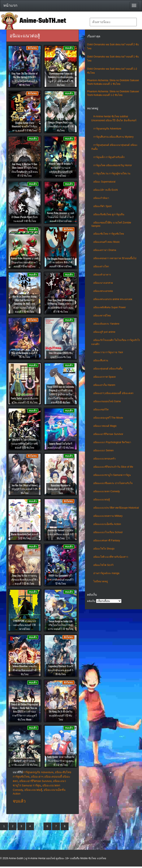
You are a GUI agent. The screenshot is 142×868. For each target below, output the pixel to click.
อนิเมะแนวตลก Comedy (107, 491)
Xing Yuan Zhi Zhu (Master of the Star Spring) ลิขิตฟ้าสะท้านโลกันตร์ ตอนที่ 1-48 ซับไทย (25, 79)
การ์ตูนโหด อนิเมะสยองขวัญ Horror (113, 165)
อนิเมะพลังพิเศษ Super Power (110, 307)
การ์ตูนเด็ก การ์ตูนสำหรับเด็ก (109, 157)
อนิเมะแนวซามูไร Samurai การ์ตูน (112, 475)
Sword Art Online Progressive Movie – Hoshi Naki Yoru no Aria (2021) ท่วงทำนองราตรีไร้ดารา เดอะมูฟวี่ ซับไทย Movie (25, 712)
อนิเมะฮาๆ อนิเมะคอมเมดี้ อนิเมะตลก (113, 393)
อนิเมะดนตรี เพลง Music (107, 242)
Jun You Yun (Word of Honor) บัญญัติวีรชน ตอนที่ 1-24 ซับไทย (24, 489)
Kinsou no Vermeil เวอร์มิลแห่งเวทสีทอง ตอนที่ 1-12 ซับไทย (61, 534)
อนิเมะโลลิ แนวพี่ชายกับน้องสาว (111, 557)
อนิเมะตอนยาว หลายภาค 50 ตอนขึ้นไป (115, 258)
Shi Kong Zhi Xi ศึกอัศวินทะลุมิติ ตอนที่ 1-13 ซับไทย (61, 715)
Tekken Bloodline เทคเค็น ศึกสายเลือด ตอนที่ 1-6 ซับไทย (25, 670)
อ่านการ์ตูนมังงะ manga (106, 573)
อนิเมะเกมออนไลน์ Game (107, 401)
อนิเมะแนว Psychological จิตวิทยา (112, 442)
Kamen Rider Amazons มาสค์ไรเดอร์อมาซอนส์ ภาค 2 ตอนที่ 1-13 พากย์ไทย (61, 217)
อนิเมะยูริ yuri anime (104, 332)
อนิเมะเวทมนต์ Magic (105, 426)
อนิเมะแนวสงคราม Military (108, 516)
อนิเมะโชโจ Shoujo (104, 549)
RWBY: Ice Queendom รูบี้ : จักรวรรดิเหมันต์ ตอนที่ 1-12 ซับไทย (61, 579)
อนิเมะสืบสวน (101, 360)
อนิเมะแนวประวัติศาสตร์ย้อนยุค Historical (116, 508)
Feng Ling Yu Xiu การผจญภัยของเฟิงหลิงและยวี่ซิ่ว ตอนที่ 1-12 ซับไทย (25, 579)
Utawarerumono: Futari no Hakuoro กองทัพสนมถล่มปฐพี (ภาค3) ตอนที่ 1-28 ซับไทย (61, 79)
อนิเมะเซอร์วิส (101, 410)
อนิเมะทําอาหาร (102, 275)
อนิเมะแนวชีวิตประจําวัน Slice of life (113, 467)
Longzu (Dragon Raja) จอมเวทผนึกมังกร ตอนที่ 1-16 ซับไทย (61, 126)
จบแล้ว (19, 801)
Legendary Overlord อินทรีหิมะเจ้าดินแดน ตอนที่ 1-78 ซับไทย (61, 670)
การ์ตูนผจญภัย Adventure (107, 129)
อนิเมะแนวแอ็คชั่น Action (107, 524)
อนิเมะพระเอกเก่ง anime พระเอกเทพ (113, 299)
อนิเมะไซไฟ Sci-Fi (103, 565)
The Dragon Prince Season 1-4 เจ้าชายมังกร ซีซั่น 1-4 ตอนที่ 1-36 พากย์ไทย (61, 262)
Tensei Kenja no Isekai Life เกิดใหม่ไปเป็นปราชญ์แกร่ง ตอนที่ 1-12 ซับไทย (61, 625)
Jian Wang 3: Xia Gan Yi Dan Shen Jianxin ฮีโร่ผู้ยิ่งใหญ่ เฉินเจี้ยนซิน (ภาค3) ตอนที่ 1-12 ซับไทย (25, 170)
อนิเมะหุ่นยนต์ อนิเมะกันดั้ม (108, 369)
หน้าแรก (10, 5)
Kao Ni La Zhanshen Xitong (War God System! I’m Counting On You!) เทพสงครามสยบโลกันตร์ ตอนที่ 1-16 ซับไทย (25, 304)
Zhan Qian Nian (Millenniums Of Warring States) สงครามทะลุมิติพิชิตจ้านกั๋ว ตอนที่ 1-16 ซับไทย (61, 306)
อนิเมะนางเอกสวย (103, 283)
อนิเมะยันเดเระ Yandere (106, 324)
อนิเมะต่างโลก (101, 266)
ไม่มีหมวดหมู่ (101, 581)
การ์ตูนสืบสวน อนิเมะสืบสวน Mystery (113, 137)
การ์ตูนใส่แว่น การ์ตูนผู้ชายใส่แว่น (112, 174)
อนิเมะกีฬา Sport (102, 206)
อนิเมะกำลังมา (101, 198)
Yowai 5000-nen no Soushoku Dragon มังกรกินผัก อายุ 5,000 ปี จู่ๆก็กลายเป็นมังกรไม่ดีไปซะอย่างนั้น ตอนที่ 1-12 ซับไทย (61, 394)
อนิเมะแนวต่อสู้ (102, 500)
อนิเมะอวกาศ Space (104, 377)
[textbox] (113, 22)
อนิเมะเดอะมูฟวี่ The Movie (108, 418)
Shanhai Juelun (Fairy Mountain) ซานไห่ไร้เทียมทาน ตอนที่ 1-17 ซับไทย (25, 126)
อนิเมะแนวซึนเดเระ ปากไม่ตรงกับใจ (113, 483)
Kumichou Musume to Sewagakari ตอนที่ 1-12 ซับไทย (61, 489)
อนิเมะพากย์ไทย (102, 316)
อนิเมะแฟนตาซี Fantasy (107, 540)
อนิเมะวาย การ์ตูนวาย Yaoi (108, 352)
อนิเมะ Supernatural (104, 182)
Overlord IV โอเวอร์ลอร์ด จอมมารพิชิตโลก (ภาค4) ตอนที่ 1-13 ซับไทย (24, 443)
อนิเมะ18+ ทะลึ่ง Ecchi (106, 190)
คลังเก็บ (91, 601)
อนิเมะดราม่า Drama (105, 250)
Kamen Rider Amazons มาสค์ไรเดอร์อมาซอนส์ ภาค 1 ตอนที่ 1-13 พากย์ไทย (25, 262)
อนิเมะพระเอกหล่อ (103, 291)
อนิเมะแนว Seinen (104, 450)
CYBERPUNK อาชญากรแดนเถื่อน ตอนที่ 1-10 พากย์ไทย (25, 625)
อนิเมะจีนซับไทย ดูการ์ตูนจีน (109, 214)
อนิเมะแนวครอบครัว (104, 459)
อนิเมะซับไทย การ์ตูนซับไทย (109, 234)
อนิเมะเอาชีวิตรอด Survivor (108, 434)
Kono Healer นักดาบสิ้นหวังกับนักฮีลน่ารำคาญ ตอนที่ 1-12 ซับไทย (61, 761)
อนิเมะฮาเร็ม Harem (104, 385)
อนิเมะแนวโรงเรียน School (108, 532)
